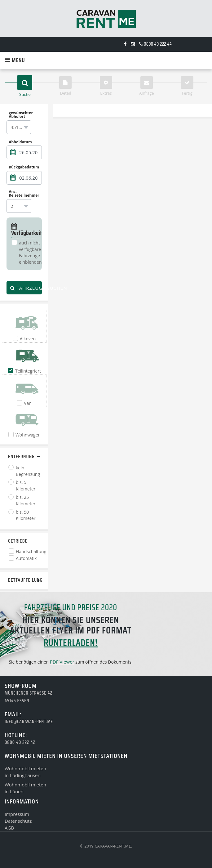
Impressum (17, 814)
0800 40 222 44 (155, 44)
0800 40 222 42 (20, 742)
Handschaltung (31, 551)
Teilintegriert (28, 371)
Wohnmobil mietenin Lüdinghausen (25, 772)
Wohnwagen (28, 435)
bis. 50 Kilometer (26, 515)
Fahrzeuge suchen (26, 288)
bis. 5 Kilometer (26, 485)
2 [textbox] (12, 206)
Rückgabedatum (24, 167)
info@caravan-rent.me (29, 722)
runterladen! (71, 643)
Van (28, 403)
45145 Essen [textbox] (20, 127)
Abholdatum (20, 142)
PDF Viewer (62, 662)
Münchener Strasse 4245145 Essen (29, 697)
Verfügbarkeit (24, 230)
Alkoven (28, 339)
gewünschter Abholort (21, 115)
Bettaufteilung (24, 580)
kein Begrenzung (28, 471)
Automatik (26, 558)
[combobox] (19, 127)
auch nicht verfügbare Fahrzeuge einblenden (30, 252)
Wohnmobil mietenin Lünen (25, 788)
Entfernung (21, 456)
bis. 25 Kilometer (26, 500)
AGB (9, 828)
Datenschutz (18, 821)
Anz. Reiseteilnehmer (24, 194)
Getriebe (18, 541)
